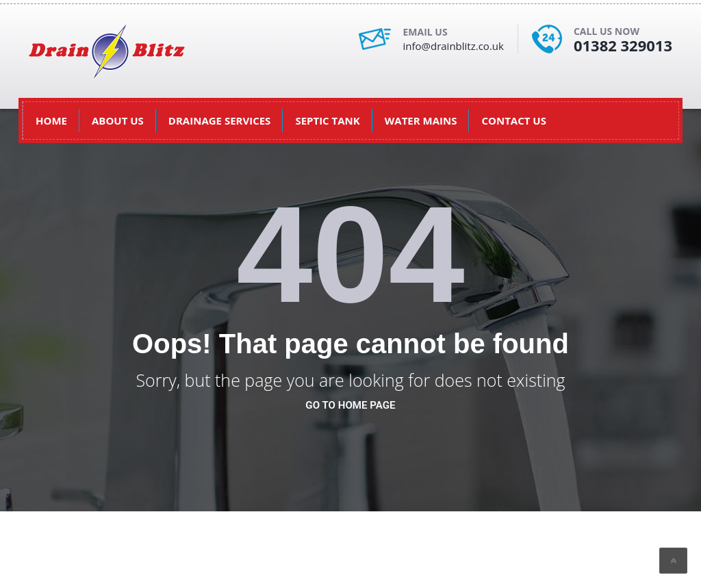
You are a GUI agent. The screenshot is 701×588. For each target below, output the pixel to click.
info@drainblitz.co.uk (453, 46)
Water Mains (421, 120)
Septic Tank (327, 120)
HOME (51, 120)
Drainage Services (220, 120)
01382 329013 (623, 45)
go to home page (350, 405)
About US (118, 120)
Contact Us (513, 120)
